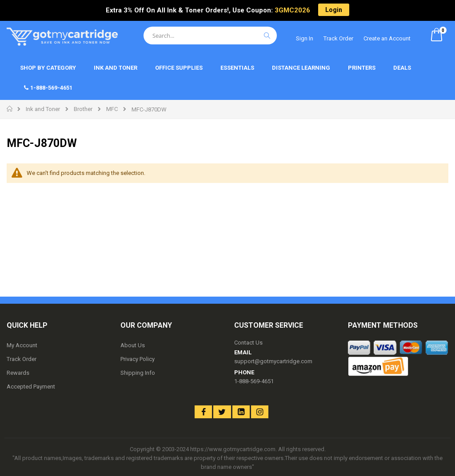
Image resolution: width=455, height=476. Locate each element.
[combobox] (210, 36)
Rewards (18, 373)
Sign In (305, 38)
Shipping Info (138, 373)
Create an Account (387, 38)
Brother (83, 109)
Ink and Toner (43, 109)
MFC (112, 109)
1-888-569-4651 (254, 381)
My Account (22, 345)
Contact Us (248, 343)
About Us (133, 345)
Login (334, 10)
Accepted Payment (31, 387)
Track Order (338, 38)
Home (10, 109)
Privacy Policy (138, 359)
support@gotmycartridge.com (273, 361)
